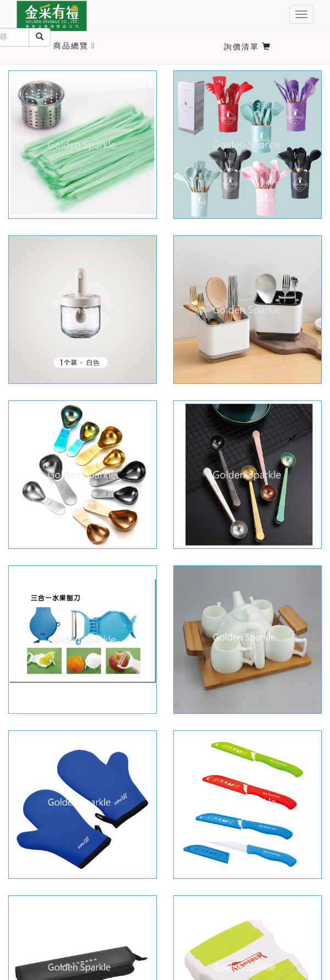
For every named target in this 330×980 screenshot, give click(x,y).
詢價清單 (248, 47)
